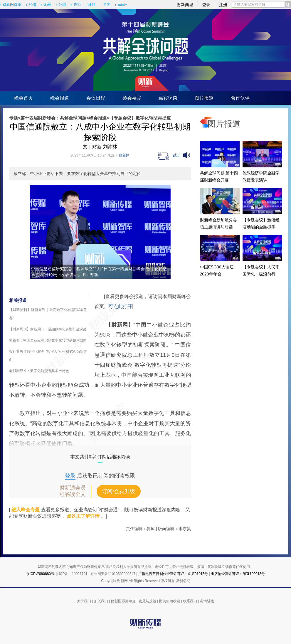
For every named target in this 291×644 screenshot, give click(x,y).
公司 (62, 5)
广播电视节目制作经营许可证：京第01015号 (173, 574)
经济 (33, 5)
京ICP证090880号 (40, 574)
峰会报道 (60, 98)
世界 (107, 5)
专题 (14, 118)
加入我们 (101, 601)
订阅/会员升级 (118, 491)
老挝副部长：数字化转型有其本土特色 (39, 371)
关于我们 (84, 601)
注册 (223, 5)
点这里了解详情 (83, 516)
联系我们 (190, 601)
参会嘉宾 (132, 98)
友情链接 (207, 601)
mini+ (122, 5)
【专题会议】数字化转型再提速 (140, 118)
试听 (177, 155)
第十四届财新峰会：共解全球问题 (53, 118)
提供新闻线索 (169, 601)
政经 (77, 5)
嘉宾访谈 (168, 98)
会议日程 (96, 98)
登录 (206, 5)
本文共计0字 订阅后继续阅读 (100, 457)
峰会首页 (23, 98)
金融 (47, 5)
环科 (92, 5)
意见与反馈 (147, 601)
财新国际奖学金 (123, 601)
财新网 (124, 155)
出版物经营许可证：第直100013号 (238, 574)
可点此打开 (120, 306)
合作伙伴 (240, 98)
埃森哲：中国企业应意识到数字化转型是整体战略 (48, 340)
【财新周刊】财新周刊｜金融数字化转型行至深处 (48, 329)
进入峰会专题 (26, 510)
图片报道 (204, 98)
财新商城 (185, 5)
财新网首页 (12, 5)
